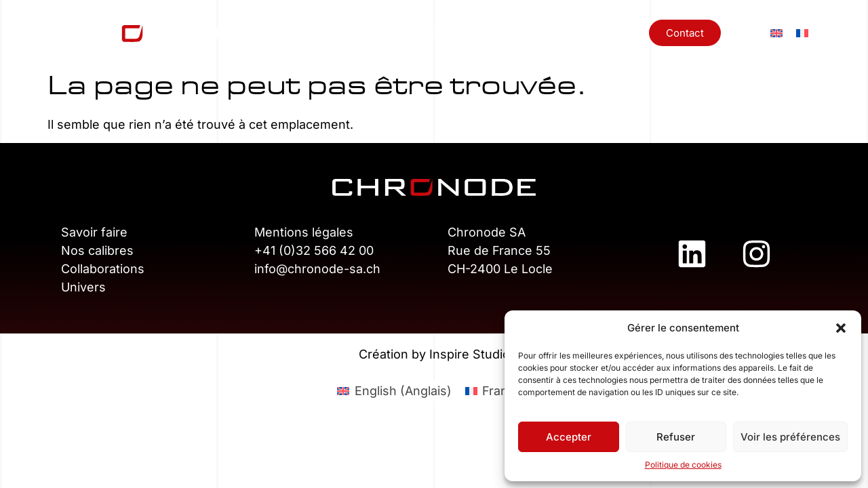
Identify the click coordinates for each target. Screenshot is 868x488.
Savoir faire (94, 232)
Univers (579, 32)
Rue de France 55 (499, 250)
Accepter (569, 437)
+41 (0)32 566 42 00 (314, 250)
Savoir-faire (320, 32)
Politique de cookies (683, 465)
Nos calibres (406, 32)
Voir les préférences (790, 437)
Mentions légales (304, 232)
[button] (841, 328)
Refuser (676, 437)
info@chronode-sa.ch (317, 269)
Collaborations (498, 32)
